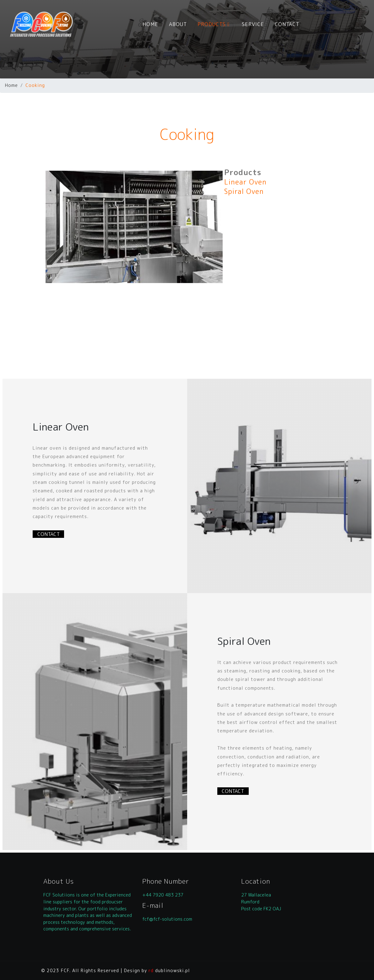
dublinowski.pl (169, 970)
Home (11, 85)
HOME (150, 24)
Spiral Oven (244, 191)
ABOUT (178, 24)
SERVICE (253, 24)
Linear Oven (245, 182)
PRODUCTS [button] (214, 24)
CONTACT (287, 24)
